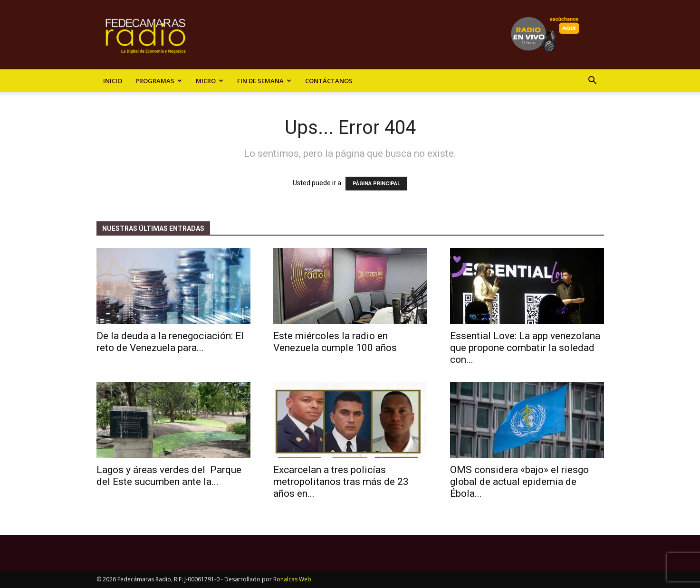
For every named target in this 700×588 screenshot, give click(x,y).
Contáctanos (329, 81)
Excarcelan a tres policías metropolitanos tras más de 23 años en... (341, 482)
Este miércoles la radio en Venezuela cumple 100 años (335, 342)
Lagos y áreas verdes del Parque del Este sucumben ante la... (169, 476)
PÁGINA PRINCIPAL (376, 184)
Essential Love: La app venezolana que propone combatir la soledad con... (525, 348)
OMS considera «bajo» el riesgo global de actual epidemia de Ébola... (519, 482)
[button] (593, 81)
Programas (159, 81)
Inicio (113, 81)
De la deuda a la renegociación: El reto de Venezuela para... (170, 342)
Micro (210, 81)
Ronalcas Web (292, 579)
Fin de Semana (264, 81)
